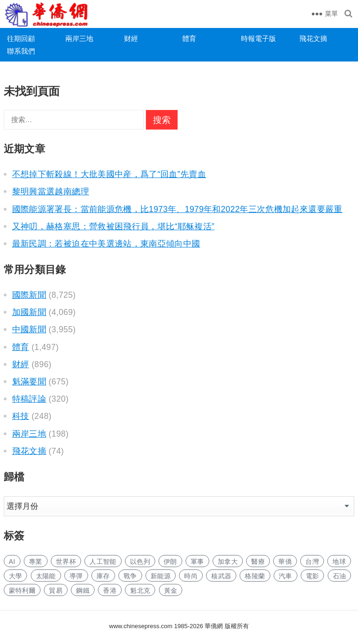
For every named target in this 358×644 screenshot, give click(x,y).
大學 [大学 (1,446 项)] (16, 576)
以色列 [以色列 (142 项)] (140, 562)
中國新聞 (29, 329)
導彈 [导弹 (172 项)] (76, 576)
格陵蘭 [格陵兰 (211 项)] (255, 576)
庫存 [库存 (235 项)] (103, 576)
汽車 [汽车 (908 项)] (286, 576)
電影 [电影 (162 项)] (313, 576)
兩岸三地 (79, 38)
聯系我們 (21, 51)
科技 (21, 416)
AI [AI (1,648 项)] (12, 562)
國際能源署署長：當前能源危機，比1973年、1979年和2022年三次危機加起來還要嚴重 (177, 209)
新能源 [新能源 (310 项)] (161, 576)
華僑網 (213, 626)
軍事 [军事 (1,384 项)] (197, 562)
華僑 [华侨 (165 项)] (285, 562)
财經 (131, 38)
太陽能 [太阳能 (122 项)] (46, 576)
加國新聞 (29, 312)
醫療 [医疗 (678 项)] (258, 562)
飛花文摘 (313, 38)
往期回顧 (21, 38)
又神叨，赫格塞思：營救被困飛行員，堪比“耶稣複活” (114, 226)
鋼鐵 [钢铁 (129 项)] (83, 590)
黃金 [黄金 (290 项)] (171, 590)
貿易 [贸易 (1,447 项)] (56, 590)
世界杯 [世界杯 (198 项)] (66, 562)
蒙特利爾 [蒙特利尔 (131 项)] (22, 590)
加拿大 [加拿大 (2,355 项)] (228, 562)
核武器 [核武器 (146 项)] (221, 576)
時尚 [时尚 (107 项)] (191, 576)
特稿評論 (29, 399)
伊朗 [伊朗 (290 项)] (170, 562)
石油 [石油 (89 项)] (340, 576)
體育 (189, 38)
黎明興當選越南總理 (51, 192)
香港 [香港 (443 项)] (110, 590)
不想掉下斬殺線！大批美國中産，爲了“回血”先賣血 (109, 174)
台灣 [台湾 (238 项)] (312, 562)
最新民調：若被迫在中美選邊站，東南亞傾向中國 (106, 244)
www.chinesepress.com (141, 626)
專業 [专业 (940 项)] (36, 562)
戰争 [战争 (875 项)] (130, 576)
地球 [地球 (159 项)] (339, 562)
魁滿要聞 (29, 382)
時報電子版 (258, 38)
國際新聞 (29, 295)
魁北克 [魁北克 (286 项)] (140, 590)
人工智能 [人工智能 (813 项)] (103, 562)
